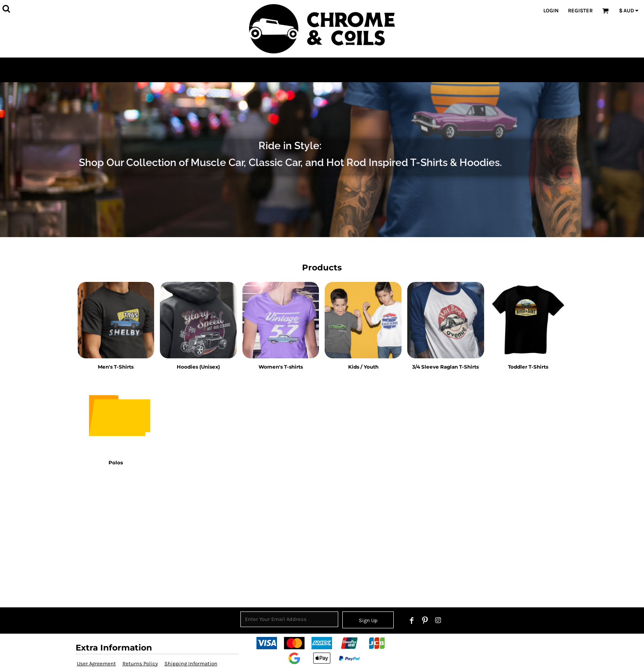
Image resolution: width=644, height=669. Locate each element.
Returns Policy (140, 663)
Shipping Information (191, 663)
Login (551, 10)
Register (580, 10)
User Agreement (96, 663)
